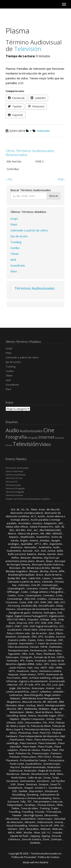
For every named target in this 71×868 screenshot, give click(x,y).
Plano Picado (45, 747)
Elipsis (60, 633)
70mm (15, 254)
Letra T (35, 692)
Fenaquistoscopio (18, 650)
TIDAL (60, 805)
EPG (41, 637)
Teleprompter (15, 805)
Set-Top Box (58, 781)
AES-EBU (21, 530)
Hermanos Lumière (50, 671)
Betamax (37, 558)
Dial (60, 613)
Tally (23, 802)
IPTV (38, 685)
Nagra (54, 709)
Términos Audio (13, 485)
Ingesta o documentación (33, 681)
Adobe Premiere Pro (42, 527)
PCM (51, 723)
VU (62, 825)
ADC (61, 523)
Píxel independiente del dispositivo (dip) (42, 736)
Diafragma (50, 613)
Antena (34, 540)
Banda (42, 554)
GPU (46, 664)
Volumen (34, 825)
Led (59, 688)
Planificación (17, 740)
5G (23, 509)
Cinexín (44, 588)
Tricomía (39, 812)
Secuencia (12, 781)
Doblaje (45, 619)
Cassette (57, 578)
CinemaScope (50, 585)
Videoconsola (45, 822)
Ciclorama (24, 585)
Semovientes (27, 781)
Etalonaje (51, 640)
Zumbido (35, 843)
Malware (15, 698)
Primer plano (29, 757)
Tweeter (17, 815)
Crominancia (56, 599)
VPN (56, 825)
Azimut (51, 551)
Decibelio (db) (29, 606)
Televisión (28, 49)
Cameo (46, 578)
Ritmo (60, 774)
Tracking (16, 242)
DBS (50, 602)
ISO (49, 685)
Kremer (50, 688)
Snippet (29, 788)
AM (42, 533)
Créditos (42, 599)
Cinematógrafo (16, 588)
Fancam (34, 647)
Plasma (46, 750)
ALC (36, 530)
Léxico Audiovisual (14, 471)
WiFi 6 (11, 832)
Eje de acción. (19, 236)
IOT (21, 685)
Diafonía (37, 613)
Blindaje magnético (17, 571)
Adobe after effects (17, 527)
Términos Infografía (15, 492)
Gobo (39, 664)
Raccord (15, 767)
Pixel (35, 733)
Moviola (12, 709)
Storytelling (18, 795)
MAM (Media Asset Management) (41, 698)
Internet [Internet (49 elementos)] (46, 437)
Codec (25, 592)
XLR (44, 832)
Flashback (50, 654)
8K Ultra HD (53, 509)
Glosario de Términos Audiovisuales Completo (28, 499)
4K (18, 509)
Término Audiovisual (16, 475)
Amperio (14, 537)
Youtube (57, 832)
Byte (24, 578)
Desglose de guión (20, 613)
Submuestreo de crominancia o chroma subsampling (35, 796)
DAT (37, 602)
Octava (50, 719)
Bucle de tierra (53, 575)
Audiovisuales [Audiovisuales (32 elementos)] (31, 431)
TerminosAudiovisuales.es (46, 853)
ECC (62, 626)
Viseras (59, 822)
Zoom (46, 839)
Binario (40, 561)
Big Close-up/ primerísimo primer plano (33, 559)
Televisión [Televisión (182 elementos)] (26, 444)
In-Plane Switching (40, 678)
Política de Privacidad (24, 857)
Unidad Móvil (28, 819)
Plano (29, 740)
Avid (13, 260)
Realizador (30, 771)
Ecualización (15, 630)
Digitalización (57, 616)
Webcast (57, 829)
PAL (10, 179)
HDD (51, 668)
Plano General (28, 743)
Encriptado (24, 637)
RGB (61, 179)
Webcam (46, 829)
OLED (20, 723)
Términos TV (11, 482)
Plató (14, 224)
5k (27, 509)
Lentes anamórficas (18, 692)
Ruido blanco (19, 778)
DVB (50, 623)
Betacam (26, 558)
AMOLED (57, 533)
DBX (57, 602)
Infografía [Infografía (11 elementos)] (33, 438)
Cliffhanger (56, 588)
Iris (44, 685)
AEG (12, 530)
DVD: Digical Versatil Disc (44, 626)
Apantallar (27, 544)
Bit (24, 568)
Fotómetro (13, 661)
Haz (37, 668)
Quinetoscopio (52, 764)
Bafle (60, 551)
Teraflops (30, 805)
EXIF (61, 640)
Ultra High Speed (33, 815)
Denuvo (11, 609)
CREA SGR (30, 599)
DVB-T (18, 626)
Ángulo (24, 540)
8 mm (42, 509)
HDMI (59, 668)
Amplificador (27, 537)
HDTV (12, 671)
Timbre (15, 808)
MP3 (20, 709)
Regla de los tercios (50, 771)
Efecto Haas (46, 630)
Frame (30, 661)
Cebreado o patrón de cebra (29, 230)
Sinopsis (44, 784)
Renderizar (13, 774)
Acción (41, 516)
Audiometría (14, 551)
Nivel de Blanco (44, 712)
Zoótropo (56, 839)
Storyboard (51, 791)
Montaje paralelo (55, 705)
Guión (62, 664)
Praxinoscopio (41, 753)
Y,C (49, 832)
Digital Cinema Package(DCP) (31, 616)
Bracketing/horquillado (21, 575)
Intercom (13, 685)
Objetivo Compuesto (33, 719)
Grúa (54, 664)
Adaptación (50, 523)
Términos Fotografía (15, 488)
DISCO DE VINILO (16, 619)
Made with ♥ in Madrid (36, 862)
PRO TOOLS (44, 757)
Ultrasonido (51, 815)
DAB (30, 602)
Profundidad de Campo (33, 760)
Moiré (40, 705)
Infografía (58, 678)
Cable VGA (34, 578)
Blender (56, 568)
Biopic (50, 561)
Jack (61, 685)
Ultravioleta (12, 819)
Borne (54, 571)
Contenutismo (33, 595)
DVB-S (10, 626)
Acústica (37, 523)
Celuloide (47, 582)
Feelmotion (56, 647)
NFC (62, 709)
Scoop (47, 778)
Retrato (25, 774)
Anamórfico (43, 537)
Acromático (25, 523)
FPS (22, 661)
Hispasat (13, 674)
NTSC (61, 716)
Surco (56, 798)
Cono (21, 595)
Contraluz (49, 595)
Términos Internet (14, 495)
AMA (48, 533)
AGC (30, 530)
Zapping (35, 836)
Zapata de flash (19, 836)
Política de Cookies (49, 857)
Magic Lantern (53, 695)
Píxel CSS (45, 733)
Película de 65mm (41, 726)
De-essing (14, 606)
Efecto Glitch (31, 630)
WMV (19, 832)
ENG (34, 637)
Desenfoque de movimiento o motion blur (41, 609)
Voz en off (46, 825)
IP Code (29, 685)
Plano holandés (47, 743)
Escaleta (50, 637)
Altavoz (12, 533)
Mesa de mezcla (32, 702)
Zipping (46, 836)
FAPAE (44, 647)
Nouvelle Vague (47, 716)
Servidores (43, 781)
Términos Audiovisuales (35, 288)
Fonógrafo (26, 657)
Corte (59, 595)
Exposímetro (27, 643)
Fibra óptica (55, 650)
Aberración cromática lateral (27, 513)
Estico (41, 640)
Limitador (58, 692)
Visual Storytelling (17, 825)
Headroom (23, 671)
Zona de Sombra (31, 839)
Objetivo (14, 719)
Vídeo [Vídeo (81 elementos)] (45, 444)
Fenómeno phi (39, 650)
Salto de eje (35, 778)
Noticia (32, 716)
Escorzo (61, 637)
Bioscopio (15, 568)
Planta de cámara (30, 750)
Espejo (32, 640)
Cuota (23, 602)
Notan (23, 716)
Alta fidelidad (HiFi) (50, 530)
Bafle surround (17, 554)
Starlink (23, 791)
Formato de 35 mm (45, 657)
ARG (45, 544)
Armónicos (16, 547)
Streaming (32, 795)
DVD (26, 626)
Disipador (33, 619)
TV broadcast (54, 812)
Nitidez (30, 712)
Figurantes (14, 654)
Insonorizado (57, 681)
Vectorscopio (45, 819)
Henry (34, 671)
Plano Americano (44, 740)
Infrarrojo (12, 681)
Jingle (12, 688)
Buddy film (14, 578)
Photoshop (25, 733)
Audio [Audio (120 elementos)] (12, 430)
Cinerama (32, 588)
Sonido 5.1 (41, 788)
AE (63, 527)
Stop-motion (36, 791)
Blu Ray (44, 571)
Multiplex (44, 709)
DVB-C (58, 623)
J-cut (55, 685)
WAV (22, 829)
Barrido (52, 554)
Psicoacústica (56, 760)
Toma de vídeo (30, 808)
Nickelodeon (17, 712)
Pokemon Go (23, 753)
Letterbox (46, 692)
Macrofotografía (33, 695)
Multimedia (31, 709)
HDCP (44, 668)
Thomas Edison (46, 805)
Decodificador (47, 606)
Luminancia (16, 695)
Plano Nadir (29, 747)
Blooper (34, 571)
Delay (60, 606)
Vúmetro (12, 829)
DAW (43, 602)
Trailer (55, 808)
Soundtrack (18, 265)
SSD (14, 791)
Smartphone (15, 788)
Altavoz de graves (28, 533)
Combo (15, 248)
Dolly (54, 619)
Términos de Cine (14, 478)
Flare (14, 271)
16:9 (13, 509)
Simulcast (31, 784)
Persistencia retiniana (37, 729)
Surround (13, 802)
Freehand (41, 661)
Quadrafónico (34, 764)
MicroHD (53, 702)
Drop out (22, 623)
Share (21, 784)
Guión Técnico (18, 668)
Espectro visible (17, 640)
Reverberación (40, 774)
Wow (37, 832)
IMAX (25, 678)
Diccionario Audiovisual (17, 468)
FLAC (32, 654)
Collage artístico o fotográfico (47, 592)
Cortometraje (15, 599)
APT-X (38, 544)
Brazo (40, 575)
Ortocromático (33, 723)
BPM (62, 571)
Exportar (13, 643)
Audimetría (45, 547)
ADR (57, 527)
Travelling (14, 812)
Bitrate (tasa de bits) (38, 568)
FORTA (60, 657)
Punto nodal (17, 764)
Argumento (56, 544)
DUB (44, 623)
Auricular (28, 551)
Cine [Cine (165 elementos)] (49, 430)
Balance (32, 554)
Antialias (45, 540)
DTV (37, 623)
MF (44, 702)
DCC (63, 602)
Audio (56, 547)
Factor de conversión (50, 643)
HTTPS (41, 674)
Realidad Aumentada (34, 767)
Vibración (30, 822)
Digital (9, 616)
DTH (31, 623)
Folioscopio (12, 657)
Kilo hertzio (24, 688)
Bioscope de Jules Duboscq (48, 564)
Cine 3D (36, 585)
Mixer (21, 705)
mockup (31, 705)
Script (14, 219)
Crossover (12, 602)
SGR (13, 784)
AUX (37, 551)
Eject (52, 633)
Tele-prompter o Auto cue (48, 802)
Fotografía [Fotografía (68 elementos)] (16, 437)
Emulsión (11, 637)
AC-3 (33, 516)
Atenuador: (31, 547)
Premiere (56, 753)
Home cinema (28, 674)
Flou (59, 654)
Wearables (32, 829)
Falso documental (18, 647)
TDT (29, 802)
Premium (15, 757)
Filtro (25, 654)
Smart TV (55, 784)
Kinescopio (38, 688)
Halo (30, 668)
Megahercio (14, 702)
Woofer (28, 832)
